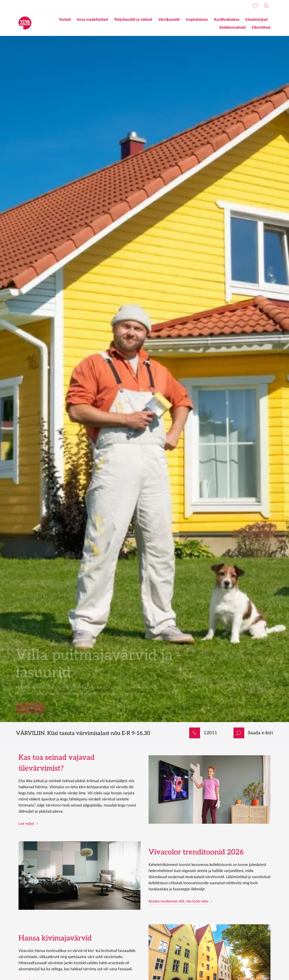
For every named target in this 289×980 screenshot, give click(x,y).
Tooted (65, 19)
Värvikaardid (169, 19)
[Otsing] (266, 6)
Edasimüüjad (256, 19)
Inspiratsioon (197, 19)
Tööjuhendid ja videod (133, 19)
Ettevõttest (261, 27)
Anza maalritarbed (92, 19)
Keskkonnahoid (233, 27)
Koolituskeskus (227, 19)
